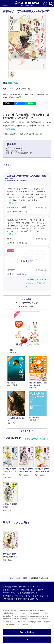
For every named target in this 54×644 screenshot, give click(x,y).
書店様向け (25, 590)
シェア (21, 103)
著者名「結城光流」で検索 (35, 439)
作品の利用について (30, 593)
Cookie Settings (27, 632)
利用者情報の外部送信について (26, 599)
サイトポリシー (41, 596)
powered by (36, 283)
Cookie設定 (7, 599)
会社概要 (6, 587)
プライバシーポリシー (24, 596)
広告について (33, 587)
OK (27, 639)
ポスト (10, 103)
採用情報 (23, 587)
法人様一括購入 (37, 590)
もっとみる (26, 431)
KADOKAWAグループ (11, 593)
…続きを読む (9, 129)
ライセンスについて (11, 590)
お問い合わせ (8, 596)
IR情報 (14, 587)
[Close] (51, 606)
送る (32, 103)
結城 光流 (13, 83)
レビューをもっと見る (35, 280)
